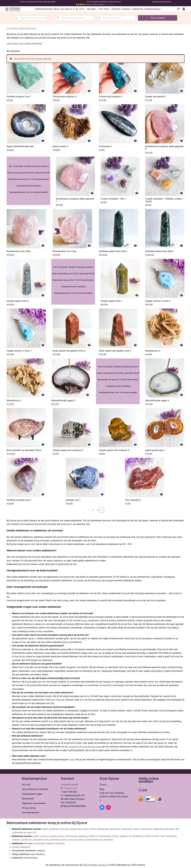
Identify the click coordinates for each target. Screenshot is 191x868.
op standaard (135, 836)
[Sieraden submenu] (97, 9)
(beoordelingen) (110, 4)
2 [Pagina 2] (93, 510)
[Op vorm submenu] (85, 9)
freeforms (93, 836)
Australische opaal (92, 747)
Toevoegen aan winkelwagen (43, 91)
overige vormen (151, 836)
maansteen (127, 829)
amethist (54, 829)
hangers (50, 843)
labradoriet (103, 829)
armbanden (39, 843)
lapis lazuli (115, 829)
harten (115, 836)
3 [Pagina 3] (97, 510)
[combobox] (75, 18)
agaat (45, 829)
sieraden (28, 843)
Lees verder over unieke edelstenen (24, 43)
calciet (85, 829)
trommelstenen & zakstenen (99, 840)
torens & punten (76, 840)
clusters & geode (48, 836)
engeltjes (83, 836)
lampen (124, 836)
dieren (61, 836)
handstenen (105, 836)
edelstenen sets (41, 840)
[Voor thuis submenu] (110, 9)
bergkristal (75, 829)
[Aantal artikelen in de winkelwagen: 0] (178, 9)
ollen (85, 620)
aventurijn (64, 829)
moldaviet (74, 747)
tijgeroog (158, 829)
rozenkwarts (146, 829)
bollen (36, 836)
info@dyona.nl (70, 788)
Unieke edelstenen (21, 847)
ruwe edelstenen (168, 836)
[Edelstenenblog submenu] (161, 9)
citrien (93, 829)
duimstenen (71, 836)
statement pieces (58, 840)
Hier (72, 759)
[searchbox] (77, 18)
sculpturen (26, 840)
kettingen (60, 843)
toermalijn (169, 829)
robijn (136, 829)
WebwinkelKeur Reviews (95, 865)
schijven (16, 840)
